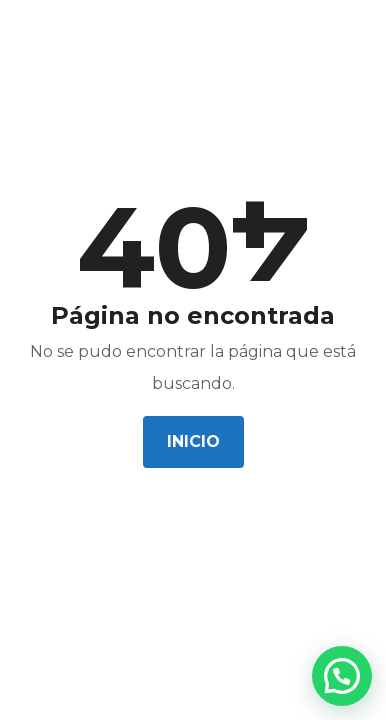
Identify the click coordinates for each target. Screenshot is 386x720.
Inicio (193, 441)
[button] (342, 676)
